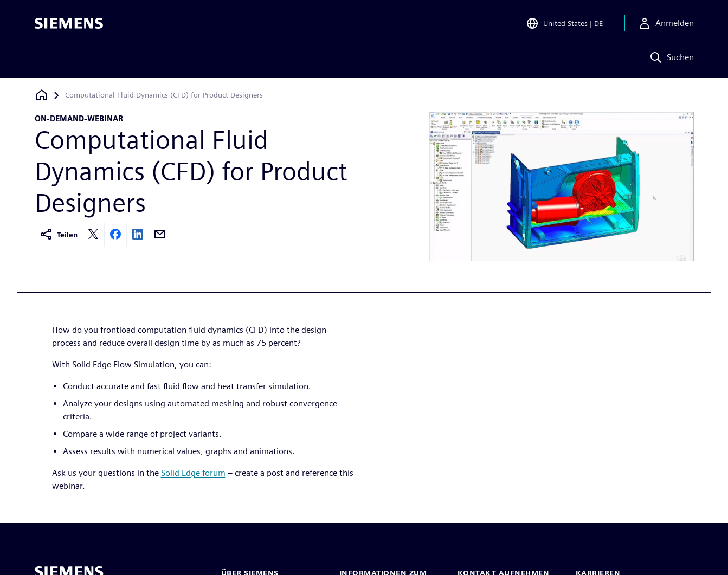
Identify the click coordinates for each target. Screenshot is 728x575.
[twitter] (93, 235)
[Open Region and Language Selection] (564, 24)
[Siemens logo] (69, 24)
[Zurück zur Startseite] (42, 95)
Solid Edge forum (193, 473)
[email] (160, 235)
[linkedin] (138, 235)
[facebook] (115, 235)
